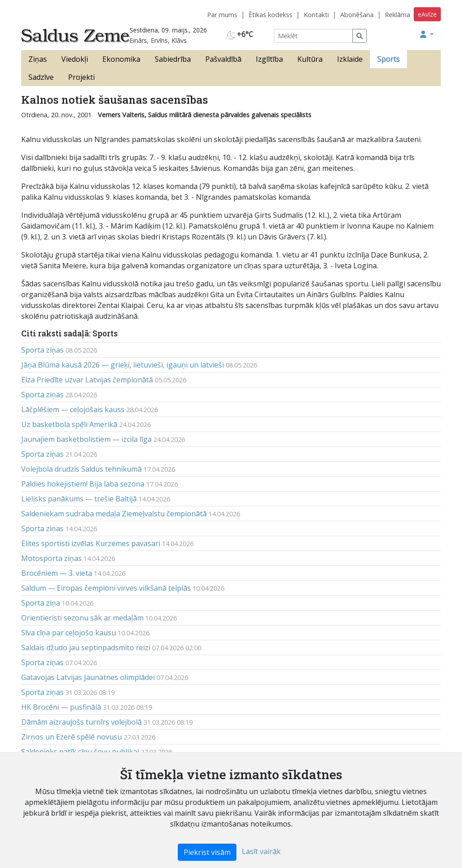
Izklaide (350, 59)
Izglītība (269, 59)
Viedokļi (75, 59)
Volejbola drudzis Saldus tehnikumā (81, 469)
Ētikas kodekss (270, 15)
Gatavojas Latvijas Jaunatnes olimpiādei (88, 677)
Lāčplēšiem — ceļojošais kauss (73, 409)
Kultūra (310, 59)
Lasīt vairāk (261, 851)
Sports (388, 59)
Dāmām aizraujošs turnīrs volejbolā (81, 722)
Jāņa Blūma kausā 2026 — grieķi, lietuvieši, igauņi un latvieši (122, 365)
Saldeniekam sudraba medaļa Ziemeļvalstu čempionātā (114, 514)
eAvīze (427, 14)
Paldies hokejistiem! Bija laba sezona (83, 484)
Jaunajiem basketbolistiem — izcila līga (86, 439)
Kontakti (316, 15)
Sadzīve (41, 77)
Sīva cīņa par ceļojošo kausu (69, 633)
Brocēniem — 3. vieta (57, 573)
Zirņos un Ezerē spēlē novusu (72, 737)
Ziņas (38, 59)
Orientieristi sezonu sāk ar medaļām (82, 618)
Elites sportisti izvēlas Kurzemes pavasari (91, 543)
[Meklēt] (313, 36)
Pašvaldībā (223, 59)
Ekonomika (121, 59)
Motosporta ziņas (51, 558)
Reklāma (397, 15)
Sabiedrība (173, 59)
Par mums (222, 15)
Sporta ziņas (42, 350)
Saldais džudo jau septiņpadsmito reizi (86, 648)
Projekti (81, 77)
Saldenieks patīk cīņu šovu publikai (80, 752)
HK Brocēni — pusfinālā (61, 707)
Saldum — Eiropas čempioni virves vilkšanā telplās (106, 588)
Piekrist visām (207, 852)
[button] (427, 34)
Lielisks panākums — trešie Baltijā (79, 499)
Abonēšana (357, 15)
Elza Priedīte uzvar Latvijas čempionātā (87, 380)
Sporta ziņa (41, 603)
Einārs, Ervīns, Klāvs (158, 40)
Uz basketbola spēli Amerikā (69, 424)
